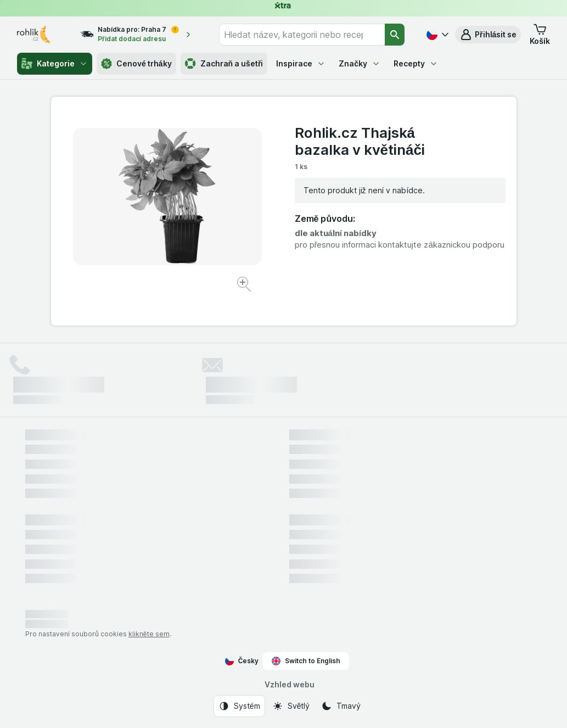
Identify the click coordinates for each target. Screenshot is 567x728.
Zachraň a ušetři (224, 64)
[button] (488, 35)
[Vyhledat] (395, 35)
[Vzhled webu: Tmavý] (341, 706)
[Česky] (436, 35)
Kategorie (55, 64)
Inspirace (301, 63)
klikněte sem (149, 634)
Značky (360, 63)
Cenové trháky (136, 64)
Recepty (416, 63)
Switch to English (306, 661)
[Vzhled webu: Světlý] (291, 706)
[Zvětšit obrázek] (245, 286)
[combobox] (302, 35)
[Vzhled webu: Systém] (239, 706)
